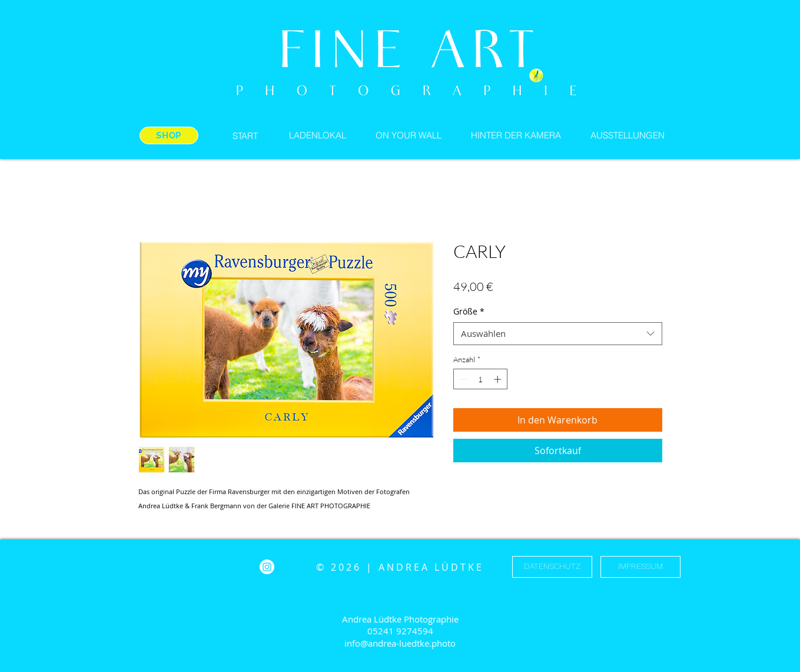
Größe (469, 311)
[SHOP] (169, 135)
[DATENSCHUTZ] (552, 567)
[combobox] (558, 334)
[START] (245, 135)
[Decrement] (462, 379)
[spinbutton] (480, 379)
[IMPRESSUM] (640, 567)
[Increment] (499, 379)
